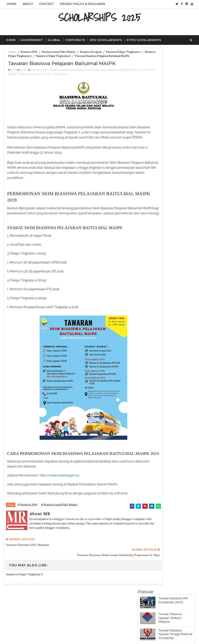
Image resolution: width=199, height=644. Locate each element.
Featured (181, 226)
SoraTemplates (30, 637)
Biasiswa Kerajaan (91, 52)
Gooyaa (68, 637)
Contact (46, 4)
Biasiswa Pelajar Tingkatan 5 (83, 56)
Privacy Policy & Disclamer (82, 4)
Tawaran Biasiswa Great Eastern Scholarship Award (174, 146)
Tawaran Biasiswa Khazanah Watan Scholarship (170, 178)
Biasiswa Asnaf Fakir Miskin (59, 52)
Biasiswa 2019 (29, 52)
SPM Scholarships (106, 39)
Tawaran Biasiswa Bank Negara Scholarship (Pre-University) (175, 194)
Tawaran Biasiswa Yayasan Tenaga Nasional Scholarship (175, 93)
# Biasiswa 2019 (27, 531)
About (28, 4)
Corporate (75, 39)
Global (54, 39)
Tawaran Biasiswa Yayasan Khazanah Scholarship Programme (175, 210)
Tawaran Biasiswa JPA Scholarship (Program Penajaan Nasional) (173, 130)
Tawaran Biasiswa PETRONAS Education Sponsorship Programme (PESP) (175, 112)
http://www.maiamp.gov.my (61, 501)
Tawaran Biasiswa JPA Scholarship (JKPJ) (173, 59)
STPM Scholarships (144, 39)
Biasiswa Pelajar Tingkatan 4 (44, 56)
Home (12, 4)
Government (32, 39)
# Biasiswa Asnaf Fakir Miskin (59, 531)
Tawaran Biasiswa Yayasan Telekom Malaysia (170, 77)
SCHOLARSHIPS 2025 (99, 17)
